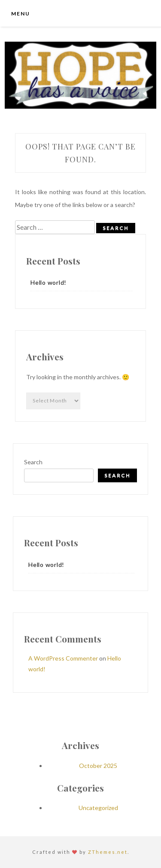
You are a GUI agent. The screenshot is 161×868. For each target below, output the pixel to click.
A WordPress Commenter (63, 658)
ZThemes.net (108, 852)
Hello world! (49, 282)
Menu (20, 14)
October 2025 (98, 766)
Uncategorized (98, 808)
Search (33, 462)
